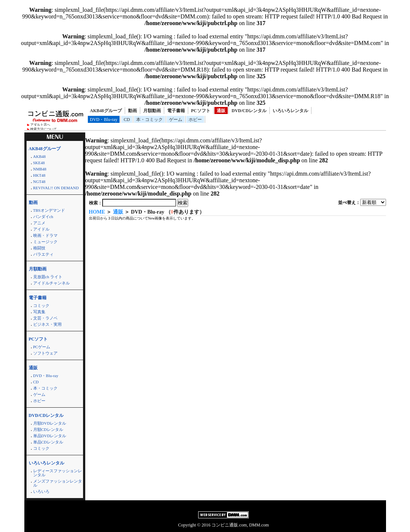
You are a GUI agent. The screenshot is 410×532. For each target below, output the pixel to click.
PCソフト (201, 111)
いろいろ (41, 491)
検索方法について (44, 129)
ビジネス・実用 (47, 324)
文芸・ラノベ (45, 318)
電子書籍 (176, 111)
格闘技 (39, 248)
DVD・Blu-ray (104, 120)
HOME (97, 212)
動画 (132, 111)
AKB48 (39, 156)
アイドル (41, 229)
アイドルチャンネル (51, 283)
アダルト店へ (40, 125)
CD (127, 120)
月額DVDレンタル (50, 423)
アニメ (39, 223)
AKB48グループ (106, 111)
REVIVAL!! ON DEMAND (56, 188)
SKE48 (39, 163)
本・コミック (149, 120)
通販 (221, 111)
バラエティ (43, 254)
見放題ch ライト (48, 277)
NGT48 (39, 182)
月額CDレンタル (48, 429)
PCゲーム (42, 347)
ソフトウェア (45, 353)
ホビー (195, 120)
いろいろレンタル (290, 111)
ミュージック (45, 242)
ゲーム (176, 120)
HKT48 (39, 175)
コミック (41, 305)
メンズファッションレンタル (58, 483)
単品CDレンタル (48, 442)
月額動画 (152, 111)
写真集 (39, 312)
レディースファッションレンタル (58, 473)
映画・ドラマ (45, 235)
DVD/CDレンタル (249, 111)
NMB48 (40, 169)
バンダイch (43, 217)
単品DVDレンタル (50, 436)
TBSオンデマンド (49, 210)
